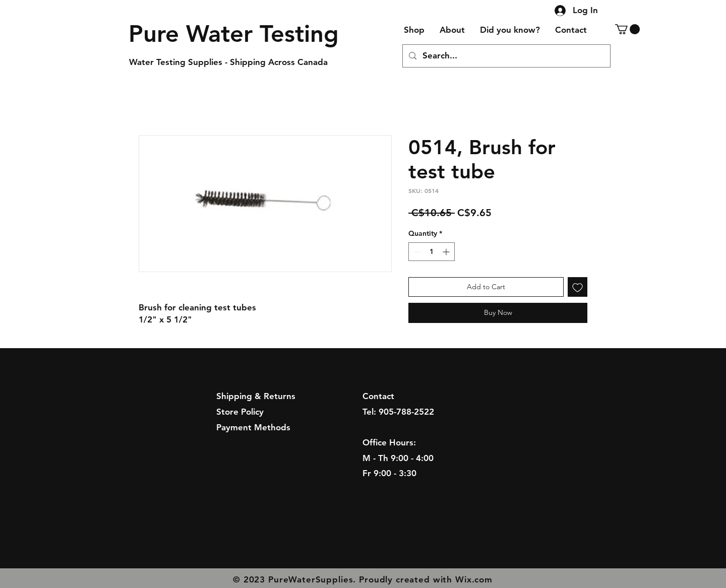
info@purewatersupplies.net (420, 427)
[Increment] (447, 252)
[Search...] (506, 56)
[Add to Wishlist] (578, 287)
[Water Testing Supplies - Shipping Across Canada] (233, 62)
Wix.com (474, 579)
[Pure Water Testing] (234, 34)
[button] (627, 29)
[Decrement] (416, 252)
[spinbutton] (432, 252)
